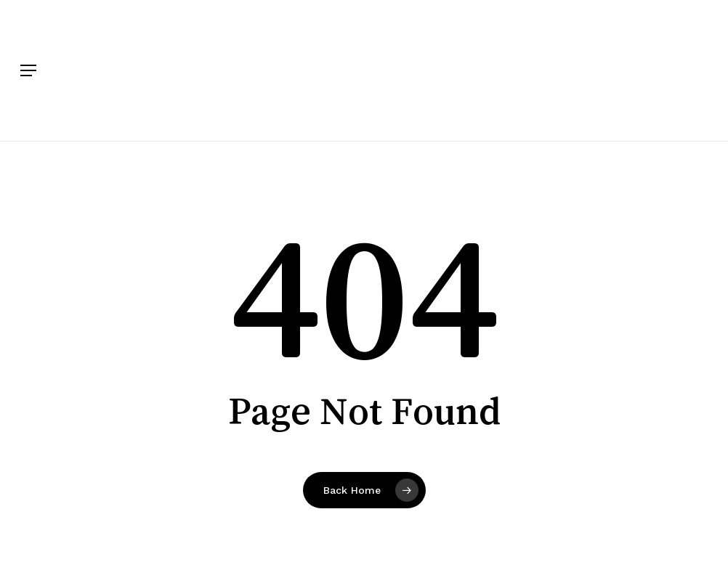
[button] (28, 70)
